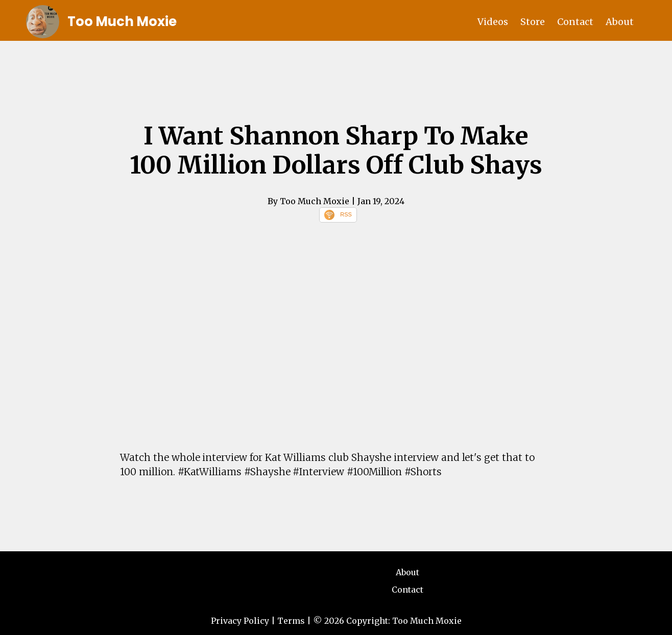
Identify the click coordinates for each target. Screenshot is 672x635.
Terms (291, 621)
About (620, 22)
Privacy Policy (240, 621)
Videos (493, 22)
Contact (575, 22)
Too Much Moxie (122, 21)
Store (533, 22)
